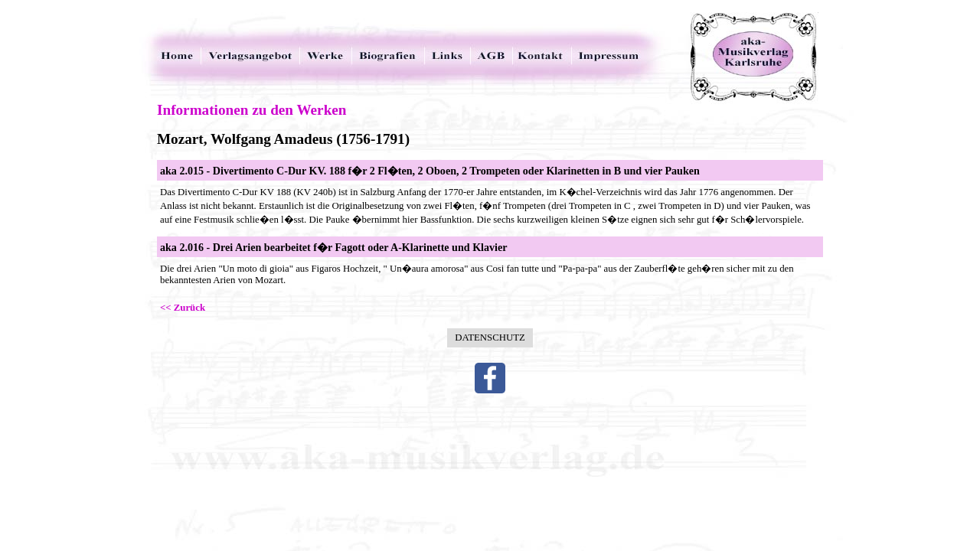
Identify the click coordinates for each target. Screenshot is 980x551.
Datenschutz (490, 337)
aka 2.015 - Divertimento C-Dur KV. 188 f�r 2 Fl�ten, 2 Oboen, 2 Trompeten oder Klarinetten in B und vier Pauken (430, 171)
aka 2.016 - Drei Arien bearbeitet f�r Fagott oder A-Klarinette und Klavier (333, 247)
